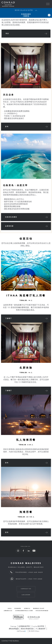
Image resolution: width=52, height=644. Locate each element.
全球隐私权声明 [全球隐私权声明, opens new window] (24, 626)
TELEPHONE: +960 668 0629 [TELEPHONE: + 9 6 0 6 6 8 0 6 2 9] (26, 572)
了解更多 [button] (26, 16)
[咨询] (26, 127)
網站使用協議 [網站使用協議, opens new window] (14, 629)
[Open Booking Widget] (26, 10)
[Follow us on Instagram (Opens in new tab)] (18, 551)
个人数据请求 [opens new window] (41, 629)
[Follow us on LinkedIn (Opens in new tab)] (29, 551)
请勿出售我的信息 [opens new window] (27, 629)
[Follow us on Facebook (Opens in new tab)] (23, 551)
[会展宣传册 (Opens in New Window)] (26, 226)
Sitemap (13, 626)
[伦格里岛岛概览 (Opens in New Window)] (26, 217)
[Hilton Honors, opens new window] (18, 617)
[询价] (26, 34)
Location (26, 595)
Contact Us (26, 589)
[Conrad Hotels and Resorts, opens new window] (34, 618)
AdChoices (21, 631)
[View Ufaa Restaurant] (26, 391)
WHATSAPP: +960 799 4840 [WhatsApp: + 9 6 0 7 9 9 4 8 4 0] (26, 579)
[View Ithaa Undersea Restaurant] (26, 318)
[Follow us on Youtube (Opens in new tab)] (34, 551)
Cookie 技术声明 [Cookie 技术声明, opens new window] (38, 626)
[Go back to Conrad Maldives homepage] (8, 4)
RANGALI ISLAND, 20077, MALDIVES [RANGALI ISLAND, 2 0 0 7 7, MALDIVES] (26, 567)
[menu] (48, 4)
